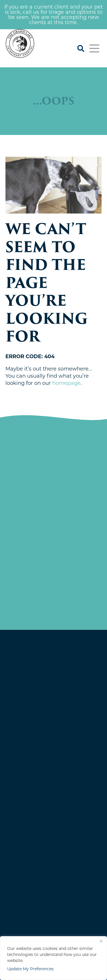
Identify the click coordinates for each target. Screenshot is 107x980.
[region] (53, 958)
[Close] (101, 941)
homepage (66, 383)
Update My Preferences (30, 969)
